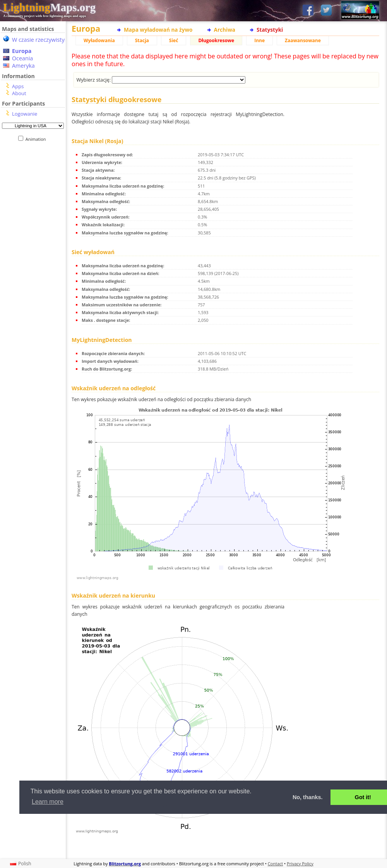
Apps (18, 86)
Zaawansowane (303, 40)
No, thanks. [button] (308, 797)
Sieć (174, 40)
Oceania (22, 58)
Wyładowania (99, 40)
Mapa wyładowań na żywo (158, 30)
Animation (37, 139)
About (19, 93)
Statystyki (270, 30)
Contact (276, 864)
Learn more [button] (48, 802)
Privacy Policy (300, 864)
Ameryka (23, 66)
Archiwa (225, 30)
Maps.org (49, 7)
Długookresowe (216, 40)
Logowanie (25, 114)
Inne (259, 40)
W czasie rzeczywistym (41, 40)
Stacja (142, 40)
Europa (22, 51)
